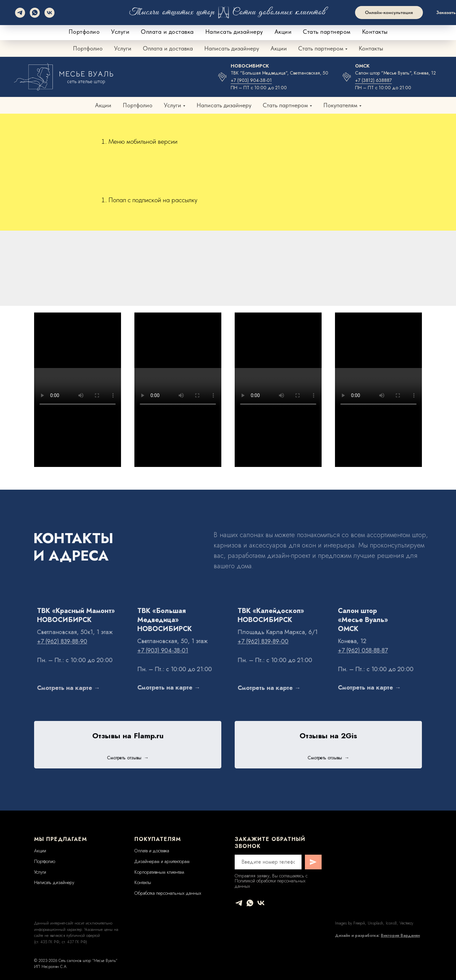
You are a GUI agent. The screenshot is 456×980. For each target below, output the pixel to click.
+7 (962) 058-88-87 (375, 23)
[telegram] (239, 903)
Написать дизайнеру (232, 48)
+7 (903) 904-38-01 (251, 80)
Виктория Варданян (400, 936)
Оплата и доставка (168, 48)
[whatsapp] (250, 903)
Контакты (371, 48)
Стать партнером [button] (321, 48)
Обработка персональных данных (168, 893)
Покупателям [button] (340, 105)
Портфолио (88, 48)
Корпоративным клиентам (159, 872)
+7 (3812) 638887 (373, 80)
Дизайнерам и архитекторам (162, 861)
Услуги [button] (173, 105)
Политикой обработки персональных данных (270, 883)
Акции (279, 48)
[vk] (261, 903)
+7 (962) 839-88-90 (240, 23)
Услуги (123, 48)
